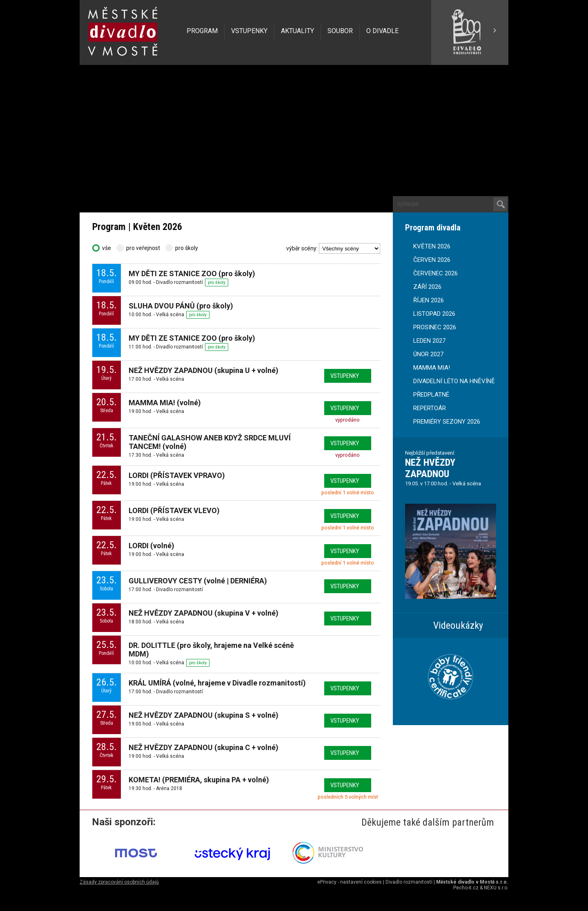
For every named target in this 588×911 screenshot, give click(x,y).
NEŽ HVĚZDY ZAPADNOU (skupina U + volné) (204, 370)
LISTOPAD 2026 (434, 314)
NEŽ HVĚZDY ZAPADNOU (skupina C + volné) (204, 747)
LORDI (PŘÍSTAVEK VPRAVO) (177, 475)
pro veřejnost (139, 248)
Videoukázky (458, 625)
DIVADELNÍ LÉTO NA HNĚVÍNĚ (454, 381)
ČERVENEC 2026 (435, 273)
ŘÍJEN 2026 (429, 300)
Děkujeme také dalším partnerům (428, 822)
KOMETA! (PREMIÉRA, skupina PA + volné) (199, 780)
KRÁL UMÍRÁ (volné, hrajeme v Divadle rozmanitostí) (217, 683)
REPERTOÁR (430, 408)
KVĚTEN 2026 (432, 246)
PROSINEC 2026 (435, 327)
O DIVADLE (382, 31)
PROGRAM (202, 31)
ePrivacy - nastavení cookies (350, 882)
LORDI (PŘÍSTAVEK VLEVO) (174, 510)
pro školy (182, 248)
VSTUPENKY (249, 31)
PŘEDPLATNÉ (431, 395)
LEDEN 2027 (429, 341)
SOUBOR (340, 31)
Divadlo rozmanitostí (409, 882)
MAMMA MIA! (432, 368)
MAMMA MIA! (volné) (165, 403)
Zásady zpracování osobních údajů (119, 882)
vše (102, 248)
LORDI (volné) (151, 546)
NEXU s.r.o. (496, 888)
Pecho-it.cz (466, 888)
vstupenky (345, 376)
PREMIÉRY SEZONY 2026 (447, 422)
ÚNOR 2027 (428, 354)
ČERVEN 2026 (432, 260)
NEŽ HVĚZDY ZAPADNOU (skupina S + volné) (204, 715)
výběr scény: (302, 248)
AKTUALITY (297, 31)
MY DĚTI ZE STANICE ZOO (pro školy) (192, 274)
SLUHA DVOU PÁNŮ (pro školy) (181, 306)
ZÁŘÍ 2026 (427, 287)
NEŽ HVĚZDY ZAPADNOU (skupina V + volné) (204, 613)
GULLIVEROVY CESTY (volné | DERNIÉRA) (198, 581)
